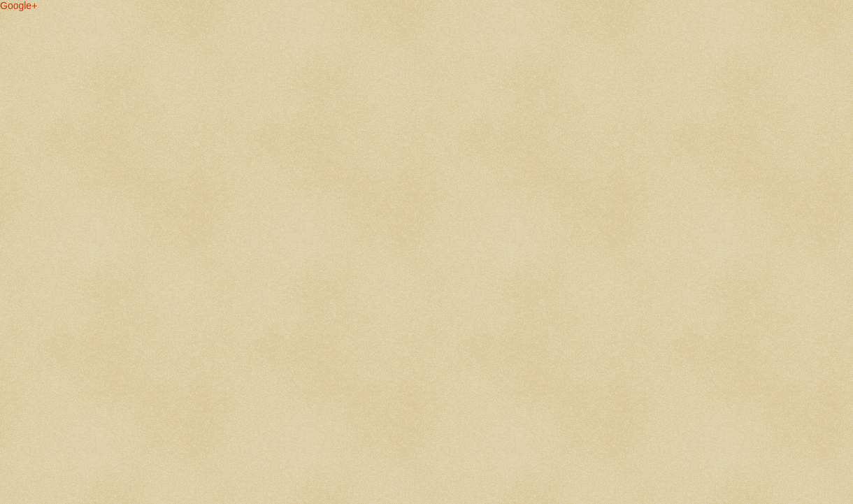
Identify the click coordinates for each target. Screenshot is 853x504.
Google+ (19, 6)
